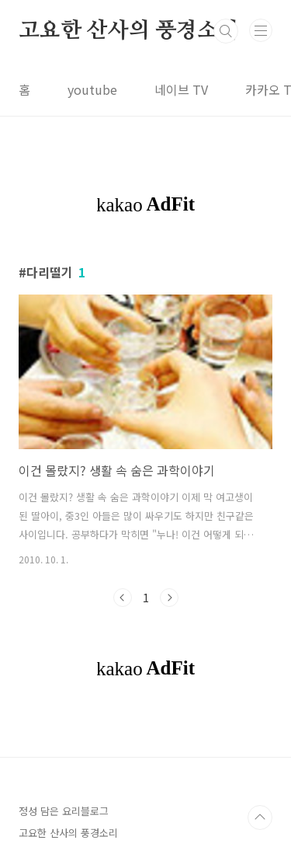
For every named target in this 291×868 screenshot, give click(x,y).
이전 (123, 598)
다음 (169, 598)
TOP (260, 817)
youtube (92, 89)
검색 (226, 31)
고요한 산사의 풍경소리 (129, 31)
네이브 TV (181, 89)
